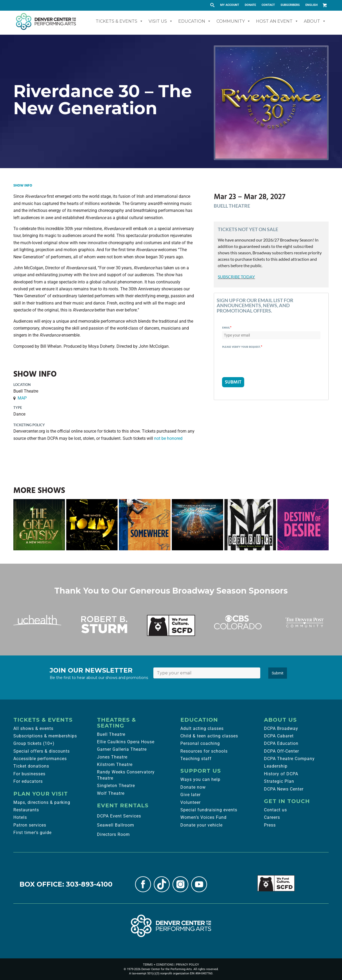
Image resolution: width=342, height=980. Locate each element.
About (315, 21)
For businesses (29, 774)
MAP (22, 398)
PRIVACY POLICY (188, 965)
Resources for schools (204, 751)
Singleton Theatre (116, 786)
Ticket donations (31, 766)
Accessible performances (40, 759)
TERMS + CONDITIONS (158, 965)
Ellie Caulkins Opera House (126, 742)
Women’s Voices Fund (203, 817)
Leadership (276, 766)
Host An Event (277, 21)
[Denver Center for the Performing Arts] (171, 926)
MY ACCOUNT (230, 5)
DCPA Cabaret (279, 736)
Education (195, 21)
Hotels (20, 817)
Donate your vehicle (201, 825)
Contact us (275, 810)
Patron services (30, 825)
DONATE (250, 5)
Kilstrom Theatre (115, 764)
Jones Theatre (112, 757)
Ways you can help (200, 779)
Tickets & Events (119, 21)
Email (227, 328)
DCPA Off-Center (281, 751)
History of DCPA (281, 774)
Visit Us (161, 21)
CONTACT (268, 5)
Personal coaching (200, 743)
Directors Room (113, 834)
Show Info (23, 185)
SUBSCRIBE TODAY (236, 277)
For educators (28, 781)
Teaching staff (196, 759)
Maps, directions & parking (42, 802)
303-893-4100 (89, 884)
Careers (272, 817)
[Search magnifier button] (212, 5)
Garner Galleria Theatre (122, 749)
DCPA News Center (284, 789)
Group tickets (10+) (34, 743)
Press (270, 825)
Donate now (193, 787)
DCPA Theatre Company (289, 759)
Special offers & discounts (42, 751)
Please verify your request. (242, 347)
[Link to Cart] (325, 5)
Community (234, 21)
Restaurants (26, 810)
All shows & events (33, 728)
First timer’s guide (32, 833)
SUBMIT (233, 382)
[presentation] (263, 361)
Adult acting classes (202, 728)
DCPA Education (281, 743)
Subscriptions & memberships (45, 736)
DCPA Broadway (281, 728)
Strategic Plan (279, 781)
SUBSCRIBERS (290, 5)
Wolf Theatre (111, 793)
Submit (278, 673)
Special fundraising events (209, 810)
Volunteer (191, 802)
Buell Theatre (111, 734)
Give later (191, 795)
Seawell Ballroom (116, 825)
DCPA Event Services (119, 816)
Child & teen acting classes (209, 736)
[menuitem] (230, 5)
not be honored (168, 438)
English (312, 5)
